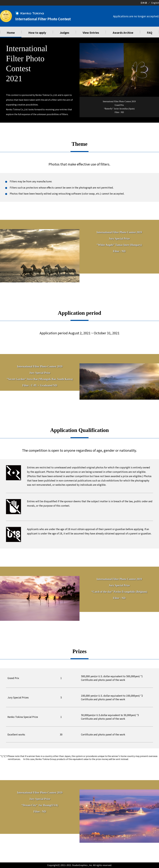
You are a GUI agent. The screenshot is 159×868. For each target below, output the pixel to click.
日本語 (144, 3)
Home (11, 32)
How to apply (37, 32)
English (155, 3)
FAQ (150, 32)
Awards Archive (123, 32)
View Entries (91, 32)
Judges (64, 32)
